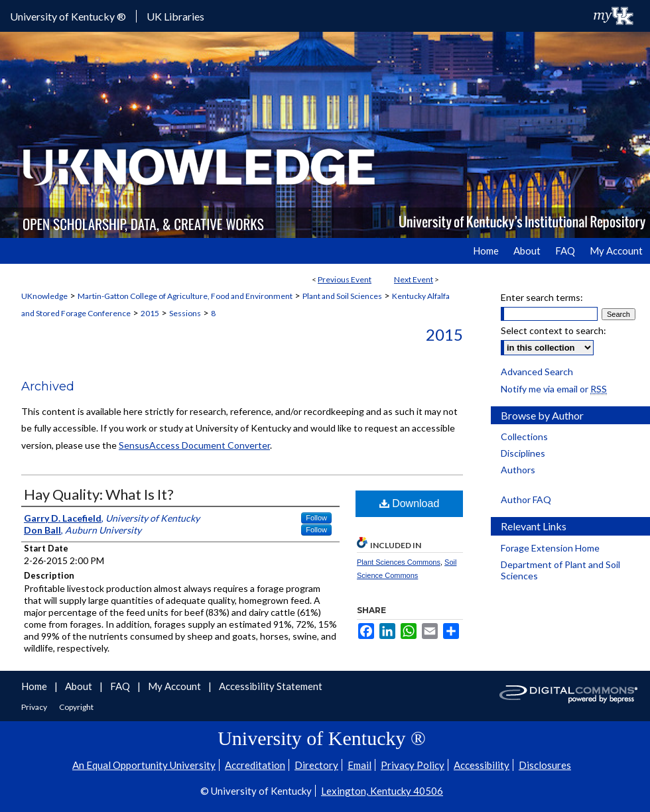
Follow (316, 518)
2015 (150, 313)
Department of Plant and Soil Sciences (560, 570)
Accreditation (255, 765)
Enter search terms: (542, 297)
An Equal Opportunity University (144, 765)
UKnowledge (44, 296)
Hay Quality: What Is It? (99, 494)
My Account (175, 686)
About (80, 686)
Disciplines (523, 453)
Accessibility (482, 765)
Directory (316, 765)
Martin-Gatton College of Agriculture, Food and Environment (185, 296)
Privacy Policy (413, 765)
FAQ (121, 686)
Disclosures (545, 765)
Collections (524, 436)
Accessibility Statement (271, 686)
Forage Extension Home (550, 548)
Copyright (76, 707)
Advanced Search (537, 372)
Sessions (185, 313)
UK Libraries (175, 16)
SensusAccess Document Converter (194, 445)
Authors (518, 470)
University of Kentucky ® (68, 16)
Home (35, 686)
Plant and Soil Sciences (342, 296)
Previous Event (345, 279)
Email (359, 765)
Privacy (35, 707)
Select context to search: (553, 330)
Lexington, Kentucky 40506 (382, 791)
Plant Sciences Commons (399, 562)
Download (410, 503)
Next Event (414, 279)
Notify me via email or (554, 389)
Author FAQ (526, 499)
